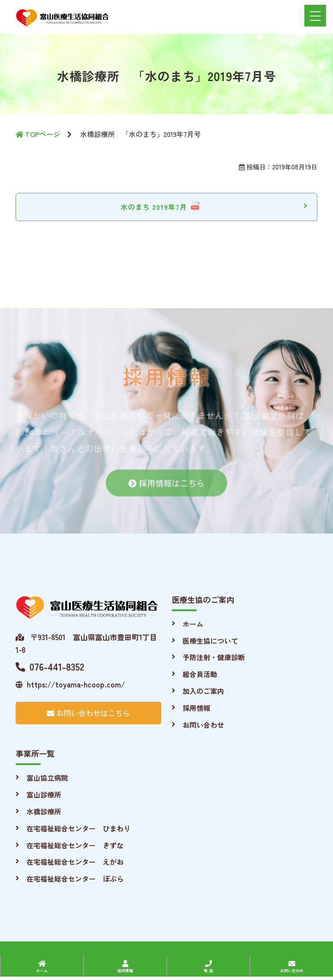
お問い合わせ (203, 725)
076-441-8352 (50, 666)
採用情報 (196, 708)
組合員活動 (200, 674)
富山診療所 (44, 794)
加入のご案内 (203, 691)
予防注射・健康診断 (214, 657)
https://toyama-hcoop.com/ (70, 684)
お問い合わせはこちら (88, 713)
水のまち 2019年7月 (154, 207)
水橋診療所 (44, 811)
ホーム (193, 624)
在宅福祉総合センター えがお (75, 862)
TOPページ (38, 134)
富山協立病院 (47, 778)
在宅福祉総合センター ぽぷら (75, 879)
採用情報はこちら (166, 488)
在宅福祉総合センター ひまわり (78, 828)
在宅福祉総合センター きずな (75, 845)
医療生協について (210, 641)
